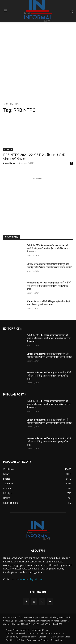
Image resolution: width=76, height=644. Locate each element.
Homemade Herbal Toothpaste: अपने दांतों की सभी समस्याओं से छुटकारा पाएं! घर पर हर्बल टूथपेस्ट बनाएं (49, 286)
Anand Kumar (10, 163)
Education (8, 149)
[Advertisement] (38, 61)
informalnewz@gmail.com (29, 579)
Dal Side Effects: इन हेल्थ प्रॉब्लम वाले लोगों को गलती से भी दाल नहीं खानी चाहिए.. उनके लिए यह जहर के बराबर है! (49, 248)
